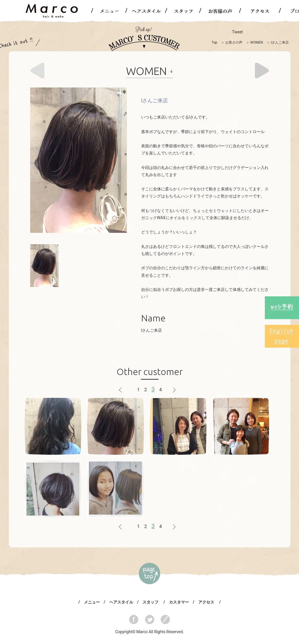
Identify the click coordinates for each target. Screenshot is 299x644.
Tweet (238, 32)
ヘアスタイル (121, 602)
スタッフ (151, 602)
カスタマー (179, 602)
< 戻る (127, 390)
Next (262, 71)
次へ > (172, 390)
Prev (37, 71)
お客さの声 (234, 42)
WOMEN (257, 42)
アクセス (207, 602)
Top (214, 42)
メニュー (92, 602)
